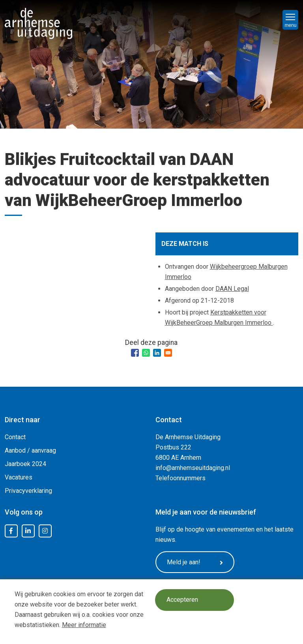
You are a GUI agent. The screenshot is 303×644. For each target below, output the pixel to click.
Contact (15, 437)
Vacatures (19, 477)
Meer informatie (84, 625)
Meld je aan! (195, 562)
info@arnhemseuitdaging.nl (193, 468)
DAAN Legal (232, 289)
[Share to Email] (168, 353)
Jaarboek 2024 (25, 464)
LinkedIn (28, 531)
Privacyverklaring (28, 491)
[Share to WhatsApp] (146, 353)
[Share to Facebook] (135, 353)
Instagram (45, 531)
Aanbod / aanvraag (30, 450)
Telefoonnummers (180, 478)
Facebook (11, 531)
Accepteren (182, 600)
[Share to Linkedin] (157, 353)
